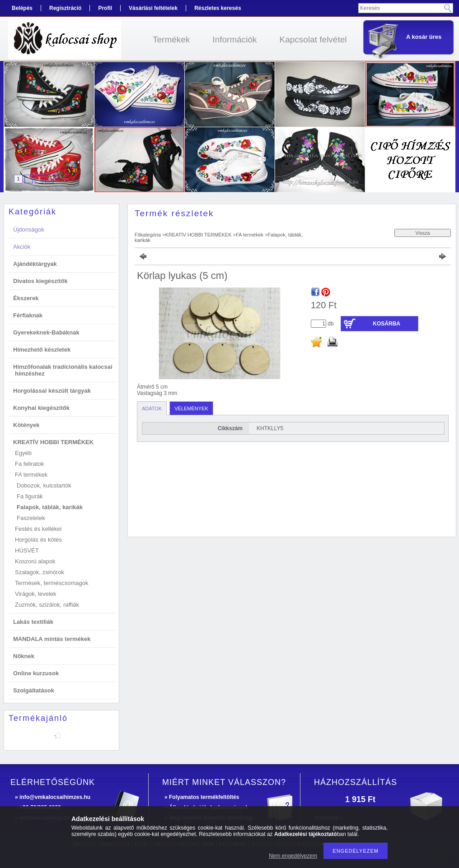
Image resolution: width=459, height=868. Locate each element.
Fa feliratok (29, 464)
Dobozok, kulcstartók (44, 485)
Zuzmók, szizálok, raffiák (47, 605)
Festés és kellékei (38, 529)
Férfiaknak (28, 315)
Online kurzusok (36, 673)
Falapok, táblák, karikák (50, 507)
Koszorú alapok (35, 561)
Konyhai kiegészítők (41, 408)
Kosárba (386, 324)
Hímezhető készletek (42, 350)
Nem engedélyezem (293, 856)
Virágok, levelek (36, 594)
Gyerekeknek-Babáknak (46, 332)
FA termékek (250, 235)
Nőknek (24, 656)
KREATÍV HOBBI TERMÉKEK (199, 235)
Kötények (26, 425)
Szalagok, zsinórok (40, 572)
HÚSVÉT (27, 550)
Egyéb (23, 453)
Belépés (22, 8)
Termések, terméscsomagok (52, 583)
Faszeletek (31, 518)
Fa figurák (30, 496)
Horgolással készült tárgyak (52, 391)
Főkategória (148, 235)
